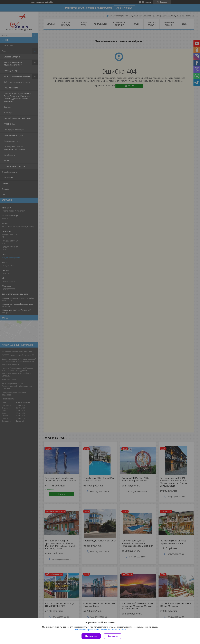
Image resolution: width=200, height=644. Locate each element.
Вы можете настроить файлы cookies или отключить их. (99, 630)
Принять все (91, 636)
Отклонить (112, 636)
